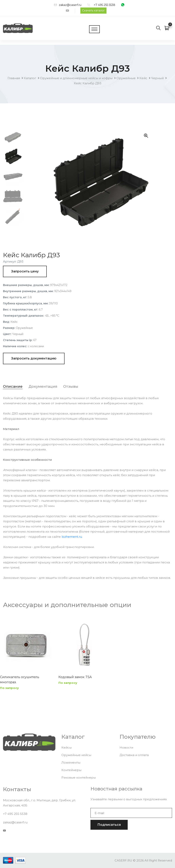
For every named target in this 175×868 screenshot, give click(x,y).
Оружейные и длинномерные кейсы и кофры (76, 78)
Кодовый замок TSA (75, 677)
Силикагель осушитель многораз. (20, 680)
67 (35, 340)
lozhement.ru (72, 537)
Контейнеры (71, 770)
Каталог (30, 78)
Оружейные (126, 78)
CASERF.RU (123, 860)
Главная (14, 78)
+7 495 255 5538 (104, 5)
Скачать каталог (93, 10)
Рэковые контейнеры (79, 777)
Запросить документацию (34, 358)
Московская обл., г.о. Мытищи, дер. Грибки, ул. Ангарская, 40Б (39, 803)
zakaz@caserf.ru (70, 5)
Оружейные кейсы (76, 755)
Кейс (143, 78)
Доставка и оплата (134, 755)
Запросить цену (25, 271)
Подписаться (109, 825)
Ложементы (71, 762)
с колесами (36, 346)
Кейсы (67, 747)
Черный (157, 78)
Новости (126, 747)
